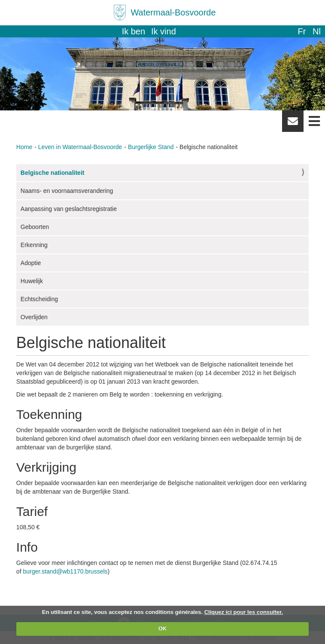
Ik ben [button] (134, 31)
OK (163, 628)
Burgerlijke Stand (151, 147)
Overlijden (34, 317)
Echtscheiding (39, 299)
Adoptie (31, 263)
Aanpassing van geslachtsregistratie (69, 209)
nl (317, 31)
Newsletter (293, 124)
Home (24, 147)
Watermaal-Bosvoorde (173, 12)
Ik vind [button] (164, 31)
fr (302, 31)
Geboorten (35, 227)
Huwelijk (32, 281)
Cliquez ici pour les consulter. (244, 612)
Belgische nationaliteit (53, 173)
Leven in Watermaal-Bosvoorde (80, 147)
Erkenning (34, 245)
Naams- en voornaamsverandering (67, 191)
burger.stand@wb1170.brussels (65, 571)
